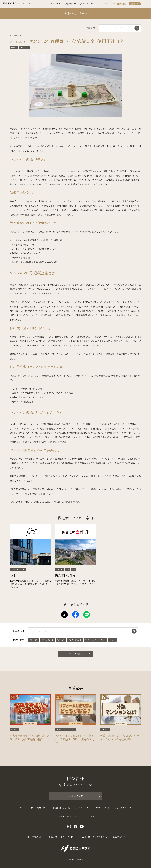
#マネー (14, 48)
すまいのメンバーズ (109, 4)
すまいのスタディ (84, 4)
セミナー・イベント (96, 4)
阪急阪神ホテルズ (100, 837)
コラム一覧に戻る (80, 654)
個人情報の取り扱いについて (69, 817)
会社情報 (91, 817)
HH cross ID (82, 837)
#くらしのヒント (47, 645)
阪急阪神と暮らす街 (71, 4)
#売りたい (61, 645)
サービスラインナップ (56, 4)
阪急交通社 (118, 837)
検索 (137, 28)
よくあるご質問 (84, 796)
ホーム (23, 808)
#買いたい (25, 48)
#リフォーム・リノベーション (95, 645)
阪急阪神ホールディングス (60, 837)
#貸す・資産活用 (75, 645)
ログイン (136, 4)
